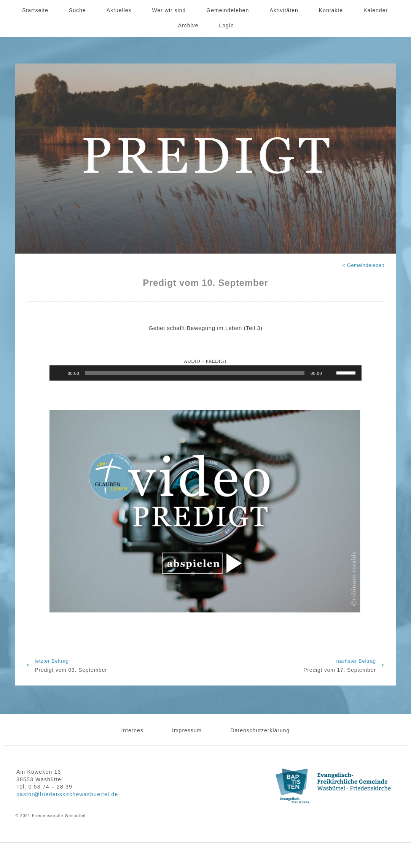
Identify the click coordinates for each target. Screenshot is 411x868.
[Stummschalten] (330, 373)
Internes (132, 730)
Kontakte (331, 10)
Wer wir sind (169, 10)
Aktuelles (119, 10)
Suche (77, 10)
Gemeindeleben (228, 10)
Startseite (35, 10)
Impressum (187, 730)
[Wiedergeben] (59, 373)
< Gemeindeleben (364, 265)
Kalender (376, 10)
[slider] (195, 373)
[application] (205, 373)
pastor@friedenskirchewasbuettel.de (67, 794)
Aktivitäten (284, 10)
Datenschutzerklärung (260, 730)
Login (227, 25)
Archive (188, 25)
